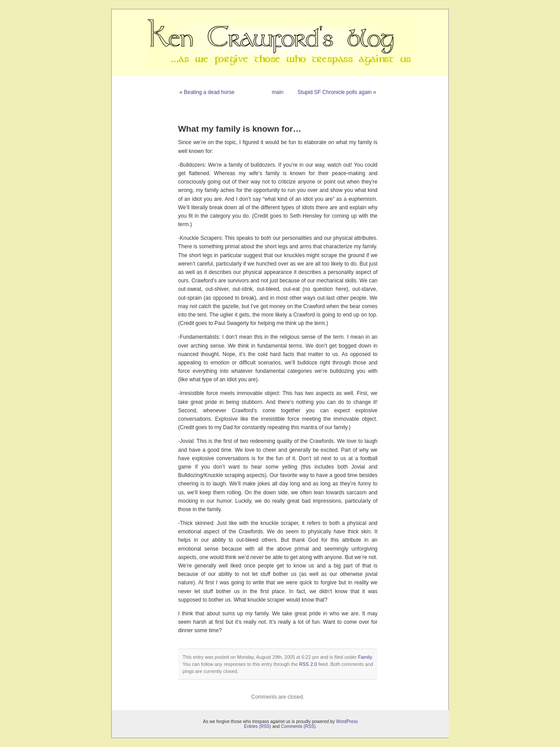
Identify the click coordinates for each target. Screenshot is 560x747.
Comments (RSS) (298, 726)
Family (365, 657)
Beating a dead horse (209, 92)
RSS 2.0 (308, 664)
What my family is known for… (240, 129)
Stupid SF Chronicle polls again (335, 92)
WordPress (347, 722)
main (278, 92)
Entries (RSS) (258, 726)
